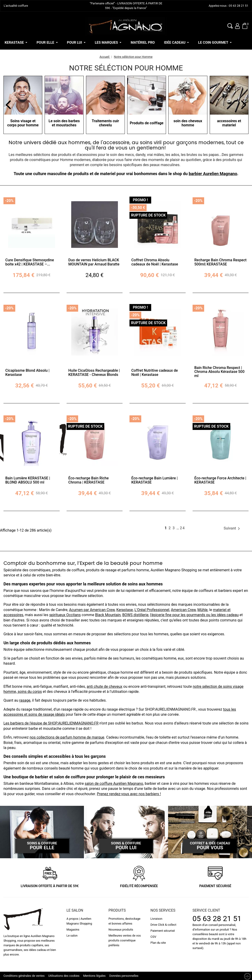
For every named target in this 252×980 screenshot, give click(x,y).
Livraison (156, 919)
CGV (153, 937)
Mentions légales (94, 976)
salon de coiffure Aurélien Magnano (114, 784)
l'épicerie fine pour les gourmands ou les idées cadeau (194, 615)
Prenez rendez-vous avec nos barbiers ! (129, 794)
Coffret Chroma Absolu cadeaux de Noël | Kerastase (155, 262)
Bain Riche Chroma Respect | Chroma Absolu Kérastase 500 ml (220, 372)
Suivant (233, 529)
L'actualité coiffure (16, 6)
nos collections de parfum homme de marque (67, 737)
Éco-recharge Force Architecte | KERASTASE (220, 480)
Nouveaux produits (121, 930)
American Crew (183, 610)
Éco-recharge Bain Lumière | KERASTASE (154, 480)
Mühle (203, 610)
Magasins (73, 930)
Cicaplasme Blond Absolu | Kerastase (27, 373)
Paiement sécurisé (163, 931)
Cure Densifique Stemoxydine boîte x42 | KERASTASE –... (30, 262)
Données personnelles (124, 976)
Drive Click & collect (163, 925)
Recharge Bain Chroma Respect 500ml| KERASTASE (221, 262)
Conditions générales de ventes (24, 976)
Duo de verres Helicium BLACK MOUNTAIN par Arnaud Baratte (94, 262)
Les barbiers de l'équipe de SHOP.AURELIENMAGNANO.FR (51, 723)
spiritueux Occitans (65, 615)
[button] (9, 105)
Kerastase (124, 610)
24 (182, 528)
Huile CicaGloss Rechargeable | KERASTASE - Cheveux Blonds (94, 373)
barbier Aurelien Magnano (213, 174)
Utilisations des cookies (64, 976)
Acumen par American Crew (92, 610)
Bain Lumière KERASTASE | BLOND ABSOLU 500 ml (28, 480)
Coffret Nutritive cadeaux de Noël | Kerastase (155, 373)
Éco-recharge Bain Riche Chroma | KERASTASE (89, 480)
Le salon (72, 936)
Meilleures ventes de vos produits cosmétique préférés (125, 940)
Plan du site (158, 943)
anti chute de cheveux (104, 686)
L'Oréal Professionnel (152, 610)
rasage (25, 700)
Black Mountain (108, 615)
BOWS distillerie (135, 615)
